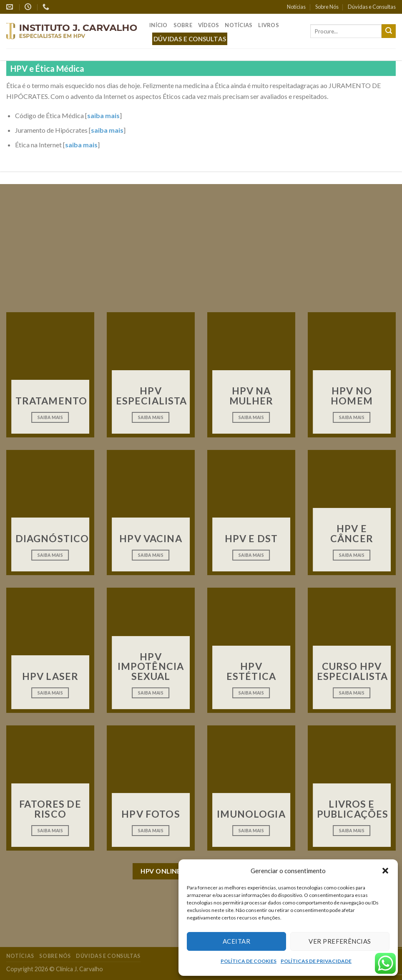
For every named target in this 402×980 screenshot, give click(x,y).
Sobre (183, 25)
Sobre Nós (327, 7)
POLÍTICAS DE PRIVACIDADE (316, 961)
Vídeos (209, 25)
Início (158, 25)
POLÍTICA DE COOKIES (249, 961)
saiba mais (103, 115)
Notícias (296, 7)
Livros (269, 25)
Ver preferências (340, 941)
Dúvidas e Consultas (372, 7)
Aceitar (236, 941)
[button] (385, 871)
